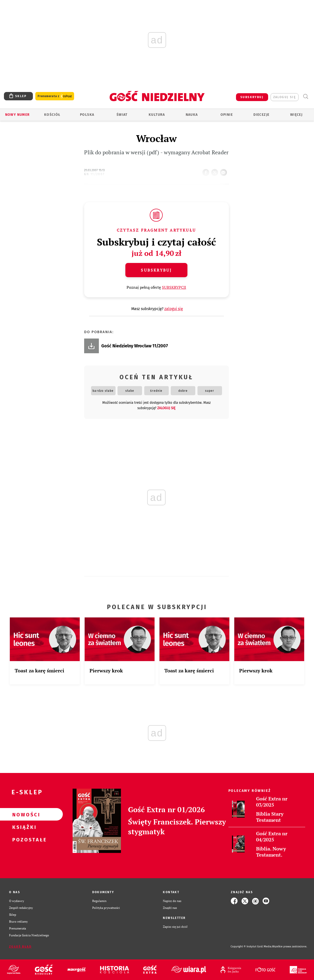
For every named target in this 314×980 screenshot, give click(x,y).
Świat (122, 115)
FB (207, 171)
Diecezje (261, 115)
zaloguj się (285, 97)
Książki (24, 827)
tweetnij (216, 171)
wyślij (224, 171)
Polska (87, 115)
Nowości (24, 814)
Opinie (227, 115)
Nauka (192, 115)
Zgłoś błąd (20, 947)
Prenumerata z (55, 96)
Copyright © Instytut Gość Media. (251, 947)
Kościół (52, 115)
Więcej (296, 115)
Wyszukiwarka (306, 97)
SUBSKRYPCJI (174, 287)
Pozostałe (24, 839)
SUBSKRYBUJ (252, 97)
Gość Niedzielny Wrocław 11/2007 (135, 346)
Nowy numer (18, 115)
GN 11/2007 (94, 174)
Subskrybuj (156, 270)
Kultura (157, 115)
